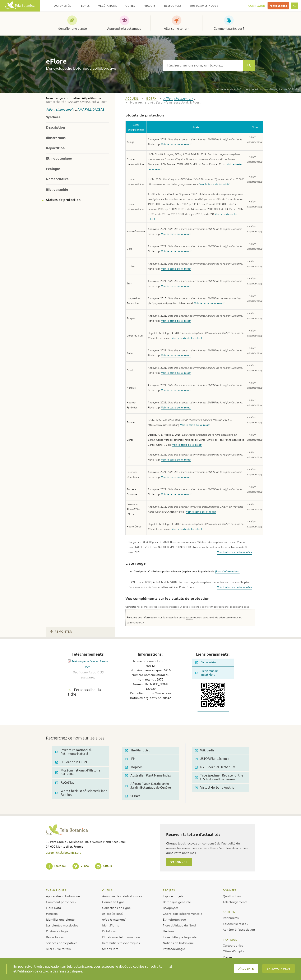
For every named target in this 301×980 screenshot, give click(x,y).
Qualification (232, 896)
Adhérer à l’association (239, 929)
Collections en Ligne (116, 908)
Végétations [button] (108, 6)
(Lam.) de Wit (236, 89)
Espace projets (173, 896)
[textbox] (203, 65)
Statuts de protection (63, 200)
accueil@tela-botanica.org (64, 853)
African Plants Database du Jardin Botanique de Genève (148, 786)
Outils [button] (130, 6)
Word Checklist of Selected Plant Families (81, 793)
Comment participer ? (229, 29)
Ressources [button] (173, 6)
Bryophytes (171, 908)
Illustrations (56, 138)
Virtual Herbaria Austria (215, 788)
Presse (227, 957)
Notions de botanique (178, 943)
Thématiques (56, 890)
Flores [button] (85, 6)
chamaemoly (65, 110)
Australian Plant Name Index (148, 776)
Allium (51, 110)
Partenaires (231, 918)
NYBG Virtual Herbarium (215, 767)
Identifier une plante (72, 29)
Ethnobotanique (59, 158)
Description (55, 127)
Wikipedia (205, 750)
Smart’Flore (110, 949)
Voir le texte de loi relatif (176, 144)
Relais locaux (55, 937)
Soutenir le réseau (236, 924)
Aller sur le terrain (177, 29)
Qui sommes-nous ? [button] (204, 6)
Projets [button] (150, 6)
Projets (169, 890)
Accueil (132, 99)
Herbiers (52, 913)
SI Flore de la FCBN (71, 762)
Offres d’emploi (234, 951)
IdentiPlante (111, 925)
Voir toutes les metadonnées (235, 552)
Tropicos (134, 767)
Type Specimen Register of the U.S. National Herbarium (219, 777)
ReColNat (65, 783)
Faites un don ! (278, 6)
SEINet (133, 796)
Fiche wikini (206, 662)
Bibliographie (57, 190)
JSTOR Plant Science (212, 759)
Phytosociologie (57, 931)
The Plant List (137, 750)
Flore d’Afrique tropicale (180, 937)
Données (230, 890)
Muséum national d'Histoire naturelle (78, 772)
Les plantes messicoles (62, 925)
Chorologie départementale (182, 913)
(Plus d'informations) (227, 571)
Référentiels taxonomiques (121, 943)
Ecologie (53, 169)
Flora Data (54, 908)
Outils (107, 890)
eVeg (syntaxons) (114, 919)
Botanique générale (177, 902)
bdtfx (151, 99)
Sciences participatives (62, 943)
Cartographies (233, 945)
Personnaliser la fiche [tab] (84, 692)
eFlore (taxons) (113, 913)
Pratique (230, 940)
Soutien (229, 912)
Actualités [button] (63, 6)
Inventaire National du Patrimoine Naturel (74, 752)
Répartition (55, 148)
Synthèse (53, 117)
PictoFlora (109, 931)
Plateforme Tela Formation (121, 937)
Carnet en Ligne (113, 902)
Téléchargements (235, 902)
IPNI (131, 759)
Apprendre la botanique (124, 29)
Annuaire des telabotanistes (122, 896)
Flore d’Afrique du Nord (179, 925)
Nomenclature (57, 179)
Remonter (61, 632)
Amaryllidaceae (91, 110)
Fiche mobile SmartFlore (207, 673)
